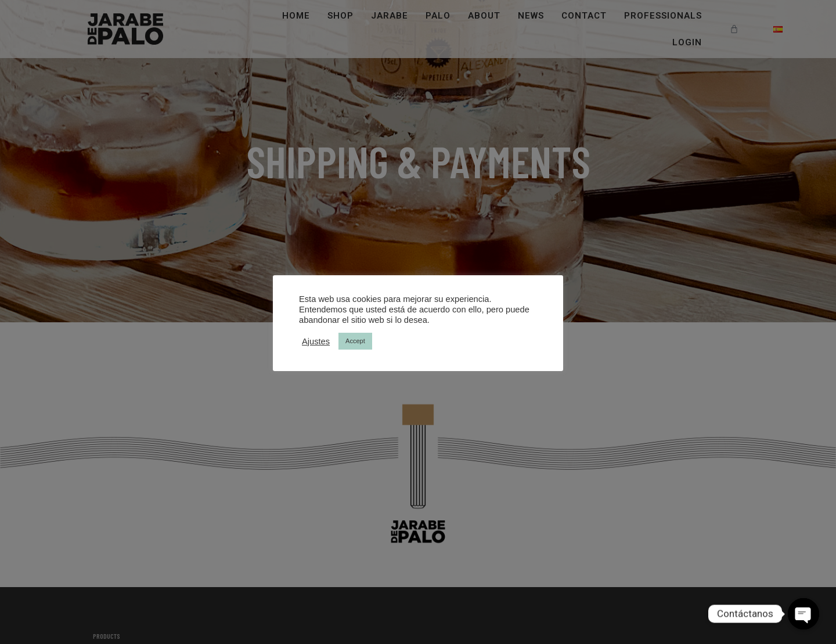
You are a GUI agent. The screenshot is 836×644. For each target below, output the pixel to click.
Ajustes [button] (316, 341)
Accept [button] (355, 341)
